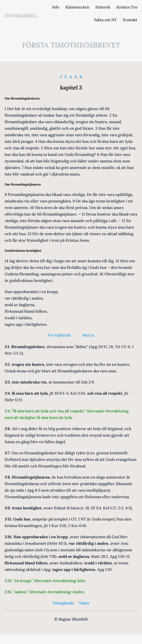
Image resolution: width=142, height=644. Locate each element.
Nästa (88, 335)
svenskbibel (21, 16)
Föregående (60, 335)
